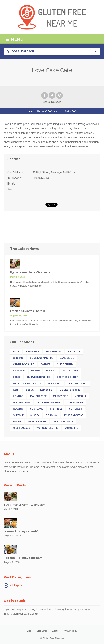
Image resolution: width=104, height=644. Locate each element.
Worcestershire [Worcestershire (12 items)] (47, 428)
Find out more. (21, 471)
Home (30, 111)
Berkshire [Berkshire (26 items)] (32, 352)
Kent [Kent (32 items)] (16, 390)
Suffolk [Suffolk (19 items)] (18, 415)
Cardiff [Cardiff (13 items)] (45, 364)
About (55, 631)
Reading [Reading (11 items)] (18, 409)
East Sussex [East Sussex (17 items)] (70, 371)
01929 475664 (41, 178)
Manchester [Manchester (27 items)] (38, 396)
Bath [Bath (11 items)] (16, 352)
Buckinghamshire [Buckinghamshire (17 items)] (42, 358)
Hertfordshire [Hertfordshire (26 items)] (77, 383)
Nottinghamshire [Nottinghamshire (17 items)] (48, 403)
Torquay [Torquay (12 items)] (52, 415)
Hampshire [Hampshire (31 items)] (54, 383)
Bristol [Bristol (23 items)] (18, 358)
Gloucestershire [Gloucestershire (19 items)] (39, 377)
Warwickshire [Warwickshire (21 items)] (37, 422)
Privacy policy (70, 631)
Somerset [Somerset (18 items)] (76, 409)
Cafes (51, 111)
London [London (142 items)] (18, 396)
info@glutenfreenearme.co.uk (21, 614)
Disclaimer (42, 631)
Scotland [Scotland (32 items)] (37, 409)
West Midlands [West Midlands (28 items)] (63, 422)
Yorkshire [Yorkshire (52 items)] (71, 428)
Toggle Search (20, 52)
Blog (29, 631)
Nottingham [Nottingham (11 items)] (21, 403)
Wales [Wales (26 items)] (17, 422)
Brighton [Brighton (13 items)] (74, 352)
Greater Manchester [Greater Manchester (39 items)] (27, 383)
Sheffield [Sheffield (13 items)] (56, 409)
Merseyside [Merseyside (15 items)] (61, 396)
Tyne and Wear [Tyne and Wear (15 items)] (74, 415)
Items (41, 111)
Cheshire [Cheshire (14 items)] (19, 371)
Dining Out (16, 586)
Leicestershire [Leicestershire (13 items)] (70, 390)
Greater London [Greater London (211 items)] (68, 377)
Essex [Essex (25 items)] (17, 377)
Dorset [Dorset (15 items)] (51, 371)
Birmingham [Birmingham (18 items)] (53, 352)
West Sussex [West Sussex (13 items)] (21, 428)
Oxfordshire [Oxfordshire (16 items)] (75, 403)
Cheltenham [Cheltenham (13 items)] (65, 364)
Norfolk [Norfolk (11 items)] (80, 396)
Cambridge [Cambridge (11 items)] (67, 358)
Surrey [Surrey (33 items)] (35, 415)
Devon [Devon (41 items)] (36, 371)
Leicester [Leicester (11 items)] (47, 390)
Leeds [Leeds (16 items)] (30, 390)
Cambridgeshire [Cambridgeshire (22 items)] (24, 364)
